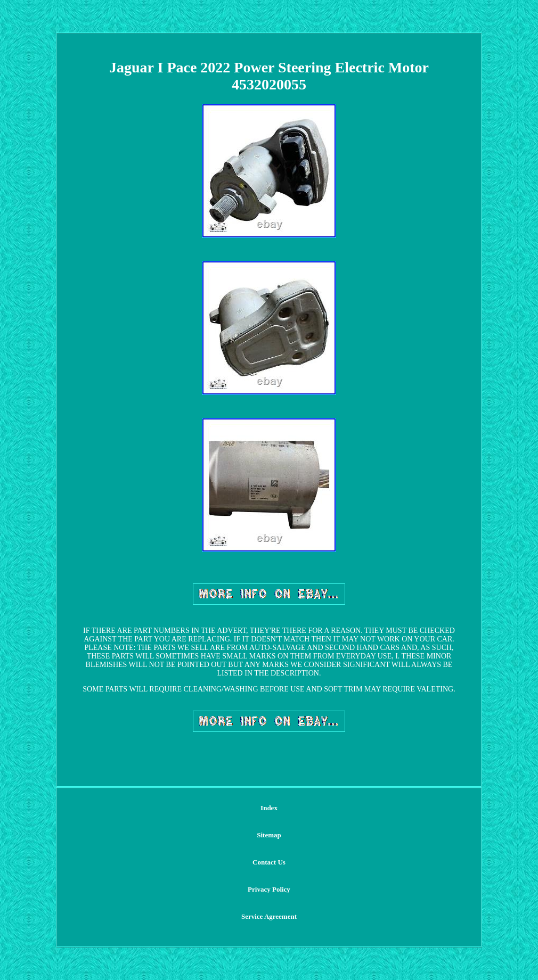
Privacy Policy (269, 889)
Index (269, 808)
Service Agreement (269, 916)
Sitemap (269, 835)
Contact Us (269, 862)
